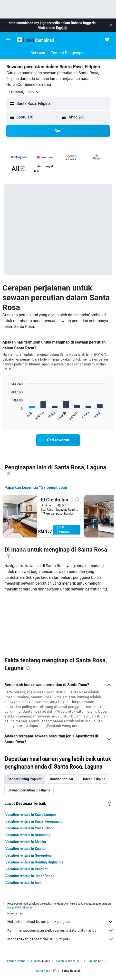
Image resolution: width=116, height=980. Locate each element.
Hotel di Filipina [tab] (94, 779)
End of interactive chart (8, 417)
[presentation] (9, 473)
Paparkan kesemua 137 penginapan (36, 487)
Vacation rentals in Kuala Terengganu (34, 821)
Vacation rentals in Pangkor (27, 869)
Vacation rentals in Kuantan (26, 849)
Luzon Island (64, 961)
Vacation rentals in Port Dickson (30, 828)
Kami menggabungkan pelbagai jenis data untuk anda (60, 930)
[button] (111, 25)
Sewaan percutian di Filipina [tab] (29, 790)
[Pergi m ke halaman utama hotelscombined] (36, 40)
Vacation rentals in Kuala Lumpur (31, 815)
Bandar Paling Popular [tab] (25, 779)
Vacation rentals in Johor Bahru (29, 876)
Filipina (36, 961)
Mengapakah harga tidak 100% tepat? (60, 939)
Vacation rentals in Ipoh (24, 883)
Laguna (93, 961)
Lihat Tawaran (63, 530)
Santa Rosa (43, 971)
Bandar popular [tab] (62, 779)
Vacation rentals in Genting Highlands (34, 862)
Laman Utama (16, 961)
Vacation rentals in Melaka (26, 842)
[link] (58, 440)
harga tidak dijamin (19, 907)
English (62, 28)
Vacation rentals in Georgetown (29, 855)
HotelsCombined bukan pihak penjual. (60, 922)
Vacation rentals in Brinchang (28, 835)
